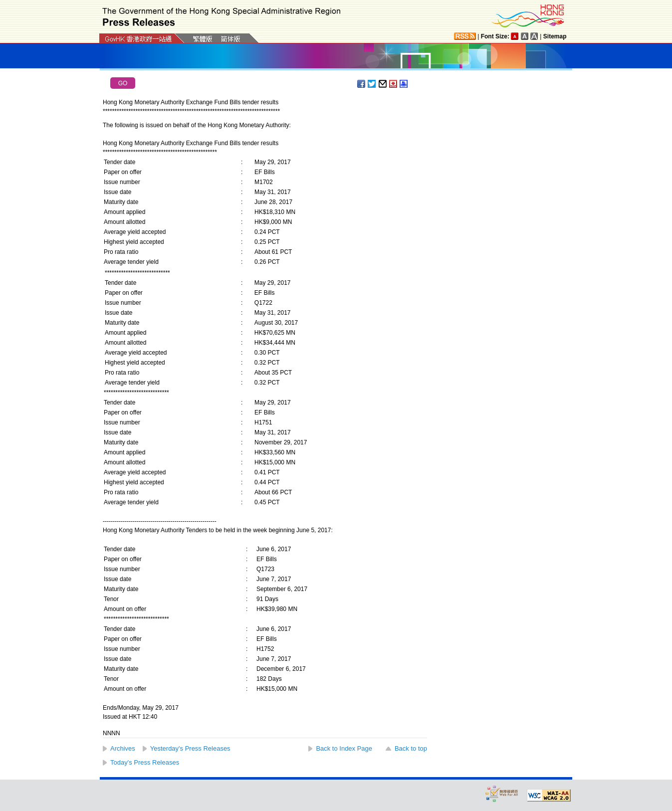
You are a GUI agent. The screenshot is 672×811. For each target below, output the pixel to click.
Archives (123, 748)
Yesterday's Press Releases (190, 748)
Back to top (411, 748)
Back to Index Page (344, 748)
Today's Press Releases (145, 762)
